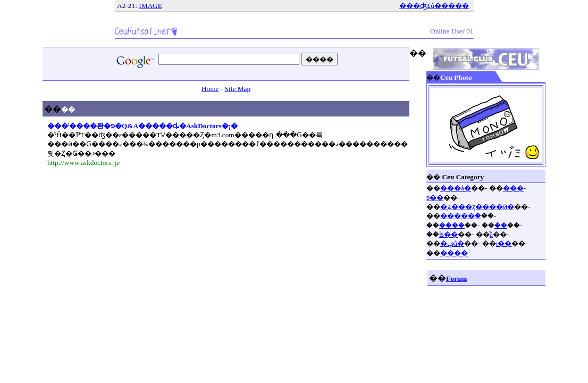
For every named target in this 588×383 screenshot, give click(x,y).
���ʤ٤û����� (434, 6)
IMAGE (150, 6)
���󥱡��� (513, 188)
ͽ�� (435, 198)
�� (501, 225)
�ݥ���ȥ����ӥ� (477, 207)
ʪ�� (448, 234)
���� (452, 225)
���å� (456, 188)
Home (210, 89)
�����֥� (461, 216)
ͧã (491, 234)
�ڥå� (452, 243)
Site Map (238, 89)
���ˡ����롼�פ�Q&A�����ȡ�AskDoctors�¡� (142, 126)
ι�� (504, 243)
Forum (456, 278)
